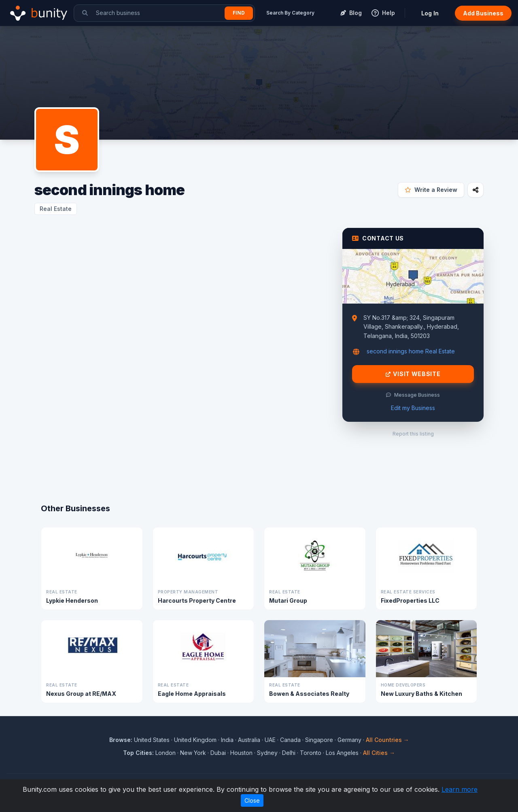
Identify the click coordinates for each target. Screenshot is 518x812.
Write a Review (431, 190)
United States (152, 740)
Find (239, 13)
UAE (270, 740)
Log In (430, 13)
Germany (349, 740)
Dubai (218, 753)
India (227, 740)
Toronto (311, 753)
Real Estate (56, 209)
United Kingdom (195, 740)
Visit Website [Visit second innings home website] (413, 374)
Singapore (319, 740)
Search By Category (290, 13)
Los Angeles (342, 753)
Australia (249, 740)
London (166, 753)
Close (252, 800)
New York (193, 753)
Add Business (483, 13)
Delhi (289, 753)
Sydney (267, 753)
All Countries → (387, 740)
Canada (290, 740)
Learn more (460, 789)
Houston (241, 753)
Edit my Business (413, 408)
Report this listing (413, 434)
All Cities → (379, 753)
